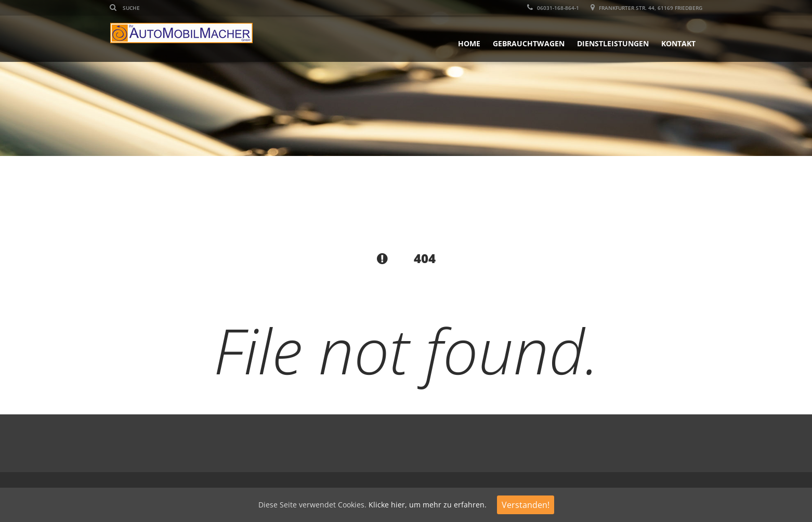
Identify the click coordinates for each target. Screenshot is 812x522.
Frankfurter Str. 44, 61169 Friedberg (646, 8)
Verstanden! (526, 505)
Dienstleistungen (613, 43)
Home (469, 43)
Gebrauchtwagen (529, 43)
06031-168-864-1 (553, 8)
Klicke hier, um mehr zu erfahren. (428, 505)
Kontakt (678, 43)
